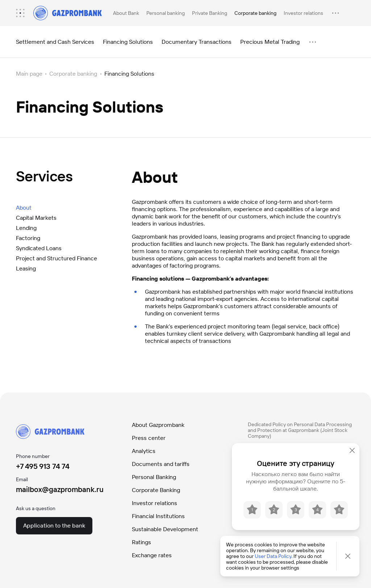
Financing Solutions (128, 42)
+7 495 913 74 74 (43, 466)
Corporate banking (255, 13)
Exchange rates (152, 555)
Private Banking (210, 13)
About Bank (126, 13)
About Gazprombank (158, 425)
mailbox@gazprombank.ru (60, 490)
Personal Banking (154, 477)
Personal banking (166, 13)
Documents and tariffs (161, 464)
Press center (149, 438)
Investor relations (303, 13)
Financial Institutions (158, 516)
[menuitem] (24, 13)
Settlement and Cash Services (55, 42)
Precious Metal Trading (270, 42)
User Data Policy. (274, 556)
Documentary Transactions (197, 42)
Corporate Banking (156, 490)
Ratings (141, 542)
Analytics (144, 451)
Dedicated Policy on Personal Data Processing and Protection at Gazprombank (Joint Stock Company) (300, 430)
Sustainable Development (165, 529)
